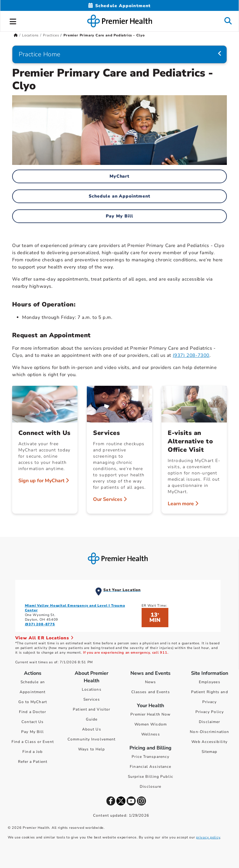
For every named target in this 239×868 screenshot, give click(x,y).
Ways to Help (91, 749)
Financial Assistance (150, 767)
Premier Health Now (150, 714)
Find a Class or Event (33, 742)
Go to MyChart (33, 702)
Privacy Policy (210, 712)
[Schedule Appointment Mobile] (119, 6)
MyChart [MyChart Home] (120, 176)
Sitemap (210, 752)
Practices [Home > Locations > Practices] (51, 35)
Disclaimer (209, 722)
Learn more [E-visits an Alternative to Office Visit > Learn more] (183, 504)
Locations (92, 689)
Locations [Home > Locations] (30, 35)
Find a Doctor (33, 712)
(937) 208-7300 (191, 355)
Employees (210, 682)
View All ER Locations (45, 638)
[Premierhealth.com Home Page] (16, 35)
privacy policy (208, 837)
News (150, 682)
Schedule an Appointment (120, 196)
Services (92, 699)
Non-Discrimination (209, 732)
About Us (92, 729)
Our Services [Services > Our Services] (110, 499)
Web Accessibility (209, 742)
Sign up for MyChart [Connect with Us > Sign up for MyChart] (44, 481)
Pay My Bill (119, 216)
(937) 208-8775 (40, 624)
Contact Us (33, 722)
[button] (13, 21)
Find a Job (33, 752)
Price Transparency (150, 757)
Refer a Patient (33, 762)
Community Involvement (91, 739)
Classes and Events (151, 692)
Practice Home (40, 54)
